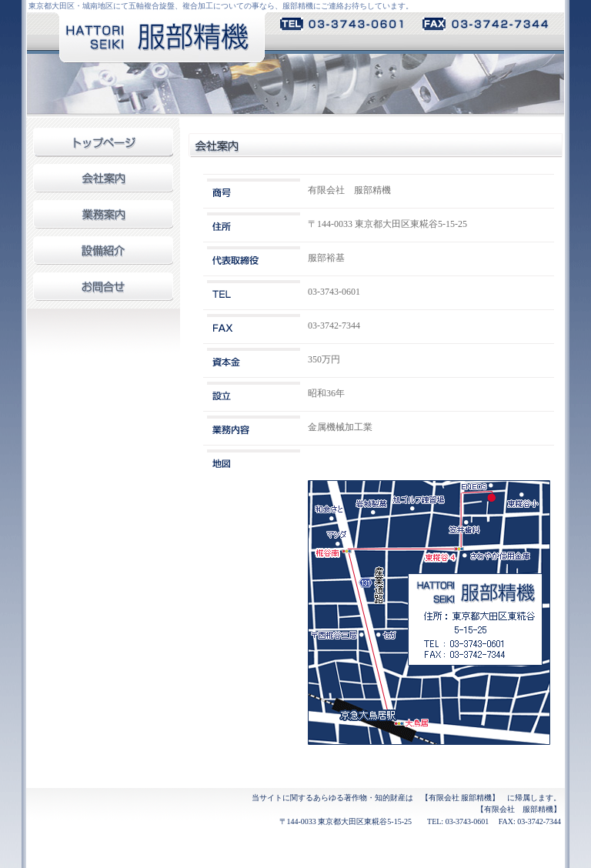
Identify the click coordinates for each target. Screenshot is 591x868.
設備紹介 (103, 254)
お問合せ (103, 290)
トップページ (103, 146)
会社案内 (103, 182)
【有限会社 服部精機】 (461, 798)
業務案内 (103, 218)
